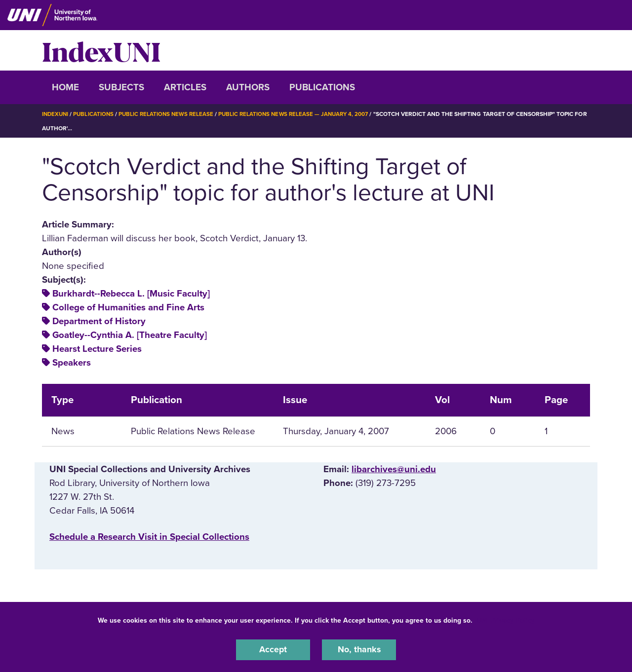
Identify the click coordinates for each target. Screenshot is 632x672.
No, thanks (359, 649)
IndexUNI (101, 50)
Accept (273, 649)
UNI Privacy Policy (506, 619)
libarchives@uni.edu (394, 469)
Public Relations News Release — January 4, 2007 (302, 114)
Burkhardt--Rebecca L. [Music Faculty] (131, 293)
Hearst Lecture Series (97, 349)
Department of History (99, 321)
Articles (185, 87)
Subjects (121, 87)
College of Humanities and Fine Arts (128, 307)
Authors (248, 87)
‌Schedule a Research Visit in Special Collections (149, 536)
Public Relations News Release (170, 114)
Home (65, 87)
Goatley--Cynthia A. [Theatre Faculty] (130, 335)
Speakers (72, 363)
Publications (322, 87)
